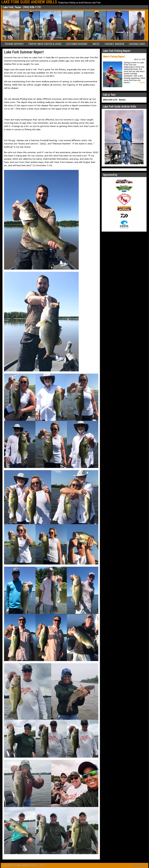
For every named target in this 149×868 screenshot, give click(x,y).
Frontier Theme (140, 865)
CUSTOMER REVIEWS (77, 44)
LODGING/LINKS (137, 44)
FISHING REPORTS (14, 44)
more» (142, 83)
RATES (96, 44)
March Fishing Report (114, 57)
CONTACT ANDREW (114, 44)
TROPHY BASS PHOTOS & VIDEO (45, 44)
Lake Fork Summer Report (24, 52)
